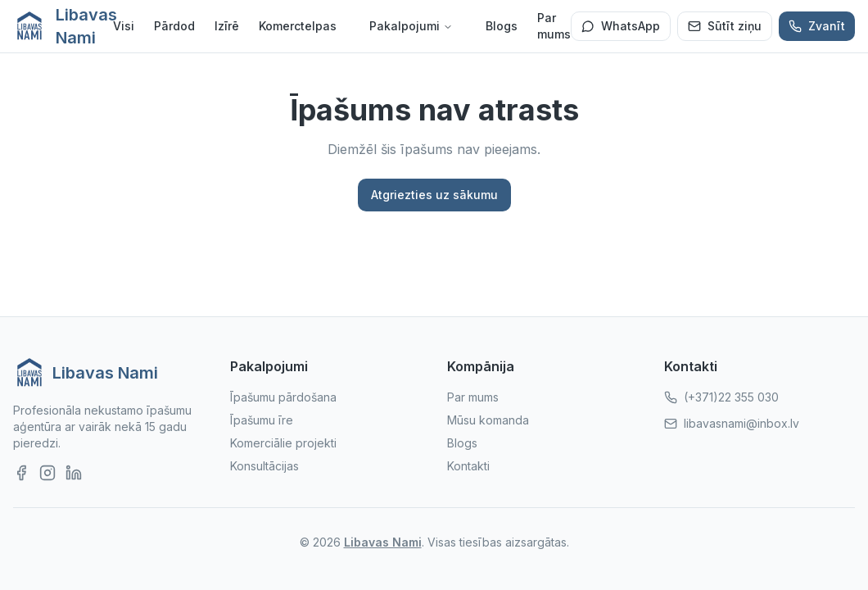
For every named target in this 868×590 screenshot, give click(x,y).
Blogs (502, 26)
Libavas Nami (383, 542)
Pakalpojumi (411, 26)
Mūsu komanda (488, 420)
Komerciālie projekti (283, 443)
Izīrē (227, 26)
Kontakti (468, 466)
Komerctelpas (298, 26)
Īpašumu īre (262, 420)
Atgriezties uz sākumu (434, 195)
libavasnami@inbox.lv (741, 423)
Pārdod (174, 26)
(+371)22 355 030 (731, 397)
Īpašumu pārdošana (283, 397)
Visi (124, 26)
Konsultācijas (264, 466)
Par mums (554, 26)
